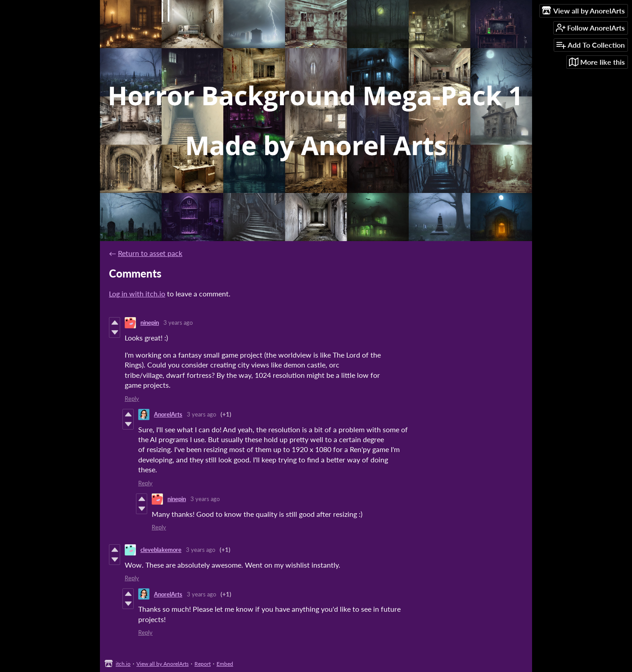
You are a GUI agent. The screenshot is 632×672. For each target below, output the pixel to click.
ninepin (150, 323)
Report (203, 664)
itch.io (123, 664)
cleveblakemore (161, 550)
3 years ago (178, 323)
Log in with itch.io (137, 293)
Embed (225, 664)
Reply (132, 399)
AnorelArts (168, 414)
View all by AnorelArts (163, 664)
